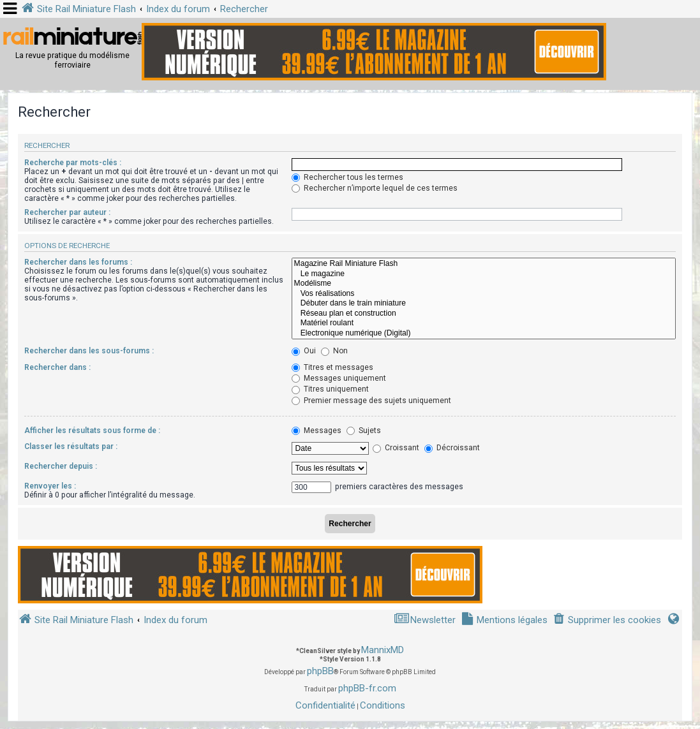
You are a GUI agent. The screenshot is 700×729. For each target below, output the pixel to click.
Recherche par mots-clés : (73, 163)
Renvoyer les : (50, 486)
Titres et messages (332, 367)
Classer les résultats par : (71, 446)
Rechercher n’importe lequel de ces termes (375, 188)
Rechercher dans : (57, 367)
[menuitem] (607, 620)
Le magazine (484, 274)
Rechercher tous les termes (347, 177)
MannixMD (383, 650)
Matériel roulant (484, 323)
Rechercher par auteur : (67, 212)
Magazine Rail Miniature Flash (484, 264)
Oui (304, 351)
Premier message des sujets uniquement (371, 401)
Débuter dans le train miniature (484, 304)
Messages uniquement (339, 378)
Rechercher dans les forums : (78, 262)
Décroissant (452, 448)
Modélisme (484, 284)
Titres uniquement (330, 389)
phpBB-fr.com (367, 688)
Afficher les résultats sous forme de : (92, 431)
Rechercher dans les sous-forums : (89, 351)
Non (334, 351)
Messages (316, 431)
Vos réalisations (484, 294)
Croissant (396, 448)
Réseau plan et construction (484, 314)
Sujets (364, 431)
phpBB (320, 671)
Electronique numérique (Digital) (484, 334)
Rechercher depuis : (61, 466)
